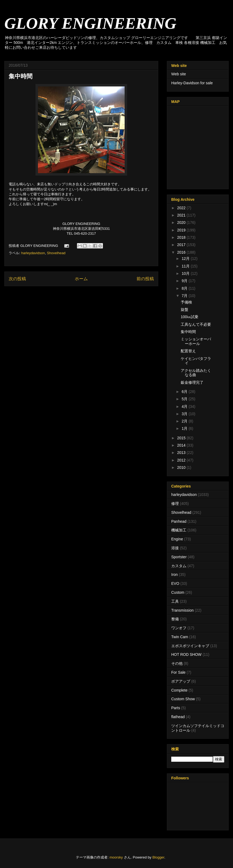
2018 (182, 237)
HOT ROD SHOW (186, 654)
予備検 (186, 302)
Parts (176, 708)
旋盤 (185, 309)
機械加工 (179, 530)
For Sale (178, 672)
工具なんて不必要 (196, 324)
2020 (182, 222)
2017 (182, 245)
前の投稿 (145, 279)
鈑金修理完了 (192, 382)
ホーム (81, 279)
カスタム (179, 566)
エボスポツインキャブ (190, 646)
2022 (182, 208)
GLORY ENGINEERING (90, 23)
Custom (178, 592)
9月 (185, 281)
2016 (182, 252)
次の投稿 (17, 279)
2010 (182, 467)
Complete (179, 690)
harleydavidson (33, 253)
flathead (178, 717)
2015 (182, 438)
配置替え (188, 351)
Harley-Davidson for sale (192, 83)
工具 (175, 601)
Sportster (179, 557)
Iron (174, 575)
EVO (175, 583)
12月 (186, 259)
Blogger (158, 857)
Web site (179, 74)
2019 (182, 230)
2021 (182, 215)
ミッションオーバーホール (196, 341)
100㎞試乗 (190, 317)
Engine (177, 539)
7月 (185, 296)
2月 (185, 421)
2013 (182, 453)
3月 (185, 414)
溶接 (175, 548)
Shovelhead (56, 253)
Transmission (182, 610)
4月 (185, 406)
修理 (175, 504)
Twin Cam (180, 637)
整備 (175, 619)
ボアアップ (181, 681)
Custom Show (183, 699)
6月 (185, 392)
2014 (182, 445)
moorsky (116, 857)
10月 (186, 273)
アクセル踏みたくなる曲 (196, 373)
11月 (186, 266)
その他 (177, 663)
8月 (185, 288)
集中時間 (188, 332)
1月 (185, 428)
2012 (182, 460)
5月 (185, 399)
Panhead (179, 521)
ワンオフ (179, 628)
